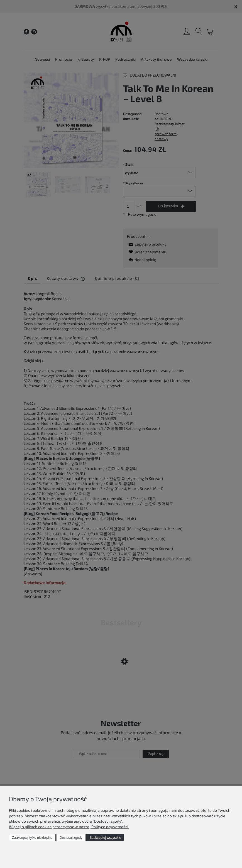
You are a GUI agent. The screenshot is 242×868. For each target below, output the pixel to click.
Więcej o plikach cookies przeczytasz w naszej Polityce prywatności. (69, 827)
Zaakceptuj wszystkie (105, 838)
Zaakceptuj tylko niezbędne (32, 838)
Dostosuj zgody (71, 838)
